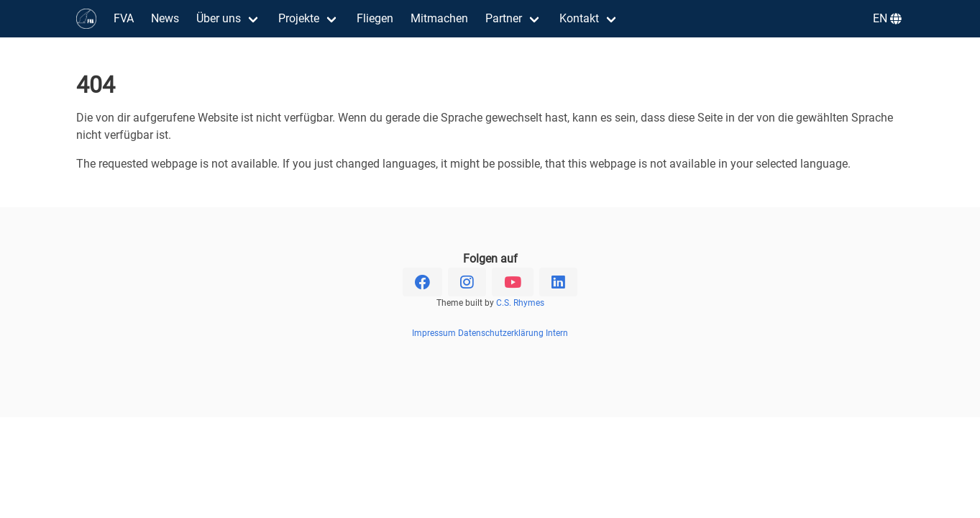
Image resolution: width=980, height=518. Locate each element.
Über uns (219, 18)
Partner (504, 18)
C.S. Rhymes (520, 303)
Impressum (434, 333)
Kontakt (579, 18)
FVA (124, 18)
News (165, 18)
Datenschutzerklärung (501, 333)
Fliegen (375, 18)
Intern (557, 333)
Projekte (299, 18)
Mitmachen (439, 18)
